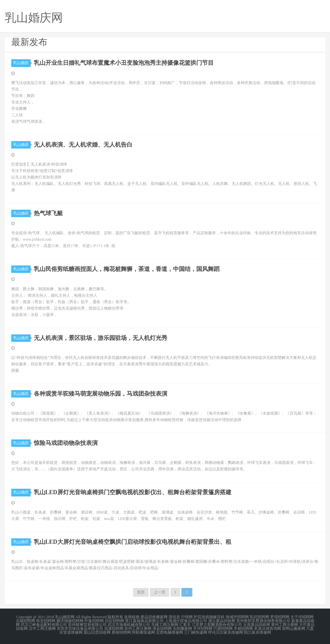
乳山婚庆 (22, 63)
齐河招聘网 (203, 629)
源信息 (174, 617)
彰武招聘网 (259, 617)
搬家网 (162, 617)
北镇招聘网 (25, 621)
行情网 (187, 617)
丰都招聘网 (243, 629)
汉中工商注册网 (42, 629)
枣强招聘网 (280, 617)
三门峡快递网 (196, 632)
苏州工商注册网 (138, 629)
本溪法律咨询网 (267, 629)
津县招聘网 (162, 629)
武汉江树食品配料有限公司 (44, 625)
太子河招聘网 (302, 617)
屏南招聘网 (121, 632)
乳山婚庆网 (65, 617)
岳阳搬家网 (182, 629)
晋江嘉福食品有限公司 (144, 621)
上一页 (160, 592)
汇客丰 (185, 625)
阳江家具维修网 (257, 632)
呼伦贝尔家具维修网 (226, 632)
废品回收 (148, 617)
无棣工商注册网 (165, 625)
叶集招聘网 (94, 621)
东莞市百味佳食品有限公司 (80, 629)
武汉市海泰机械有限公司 (129, 625)
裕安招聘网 (46, 621)
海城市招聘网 (237, 617)
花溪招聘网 (114, 629)
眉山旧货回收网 (97, 632)
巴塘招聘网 (223, 629)
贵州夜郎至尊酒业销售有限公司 (263, 621)
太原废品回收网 (257, 625)
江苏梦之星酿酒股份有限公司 (217, 625)
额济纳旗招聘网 (70, 621)
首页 (141, 592)
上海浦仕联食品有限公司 (186, 621)
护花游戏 (201, 617)
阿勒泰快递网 (143, 632)
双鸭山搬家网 (294, 629)
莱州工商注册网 (285, 625)
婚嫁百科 (217, 617)
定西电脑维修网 (170, 632)
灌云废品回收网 (222, 621)
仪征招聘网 (114, 621)
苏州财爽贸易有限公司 (87, 625)
